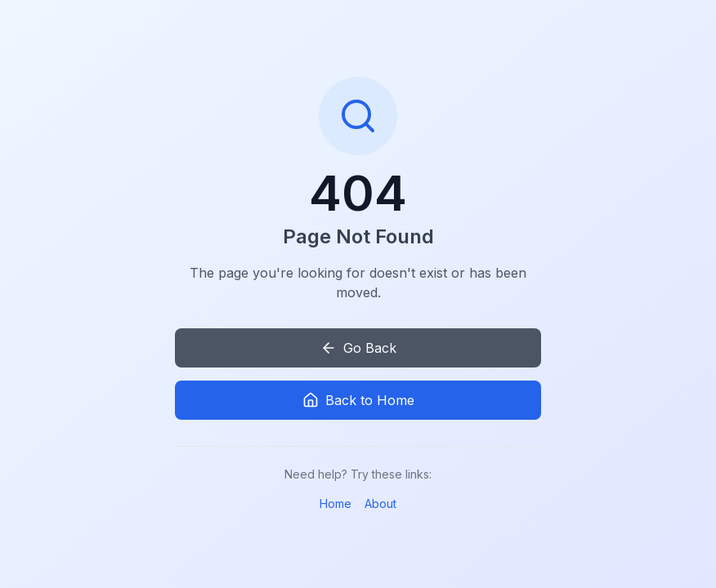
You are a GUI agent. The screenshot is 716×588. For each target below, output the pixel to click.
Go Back (358, 348)
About (380, 503)
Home (336, 503)
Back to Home (358, 400)
